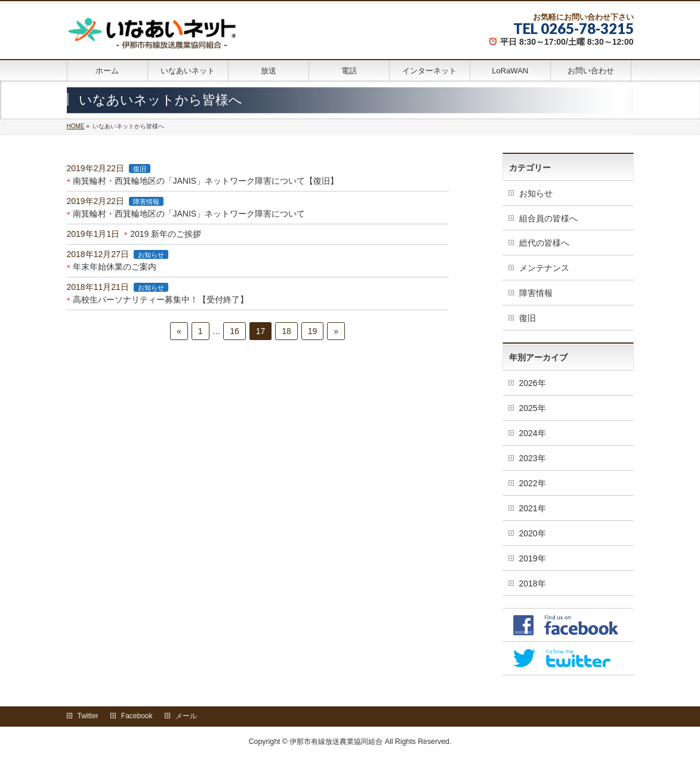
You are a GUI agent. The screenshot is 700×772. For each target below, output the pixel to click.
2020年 (533, 533)
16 (235, 331)
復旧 (140, 169)
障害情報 (146, 202)
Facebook (137, 716)
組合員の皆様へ (548, 218)
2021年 (533, 508)
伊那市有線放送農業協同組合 (336, 742)
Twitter (88, 716)
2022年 (533, 483)
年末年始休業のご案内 (115, 267)
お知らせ (151, 255)
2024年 (533, 433)
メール (186, 716)
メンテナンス (544, 268)
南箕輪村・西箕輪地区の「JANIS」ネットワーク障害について (189, 214)
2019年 (533, 558)
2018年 (533, 583)
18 (286, 331)
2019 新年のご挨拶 (166, 234)
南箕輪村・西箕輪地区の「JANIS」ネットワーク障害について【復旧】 (206, 181)
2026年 (533, 383)
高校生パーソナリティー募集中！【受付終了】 (161, 299)
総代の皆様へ (544, 243)
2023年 (533, 458)
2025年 (533, 408)
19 (313, 331)
